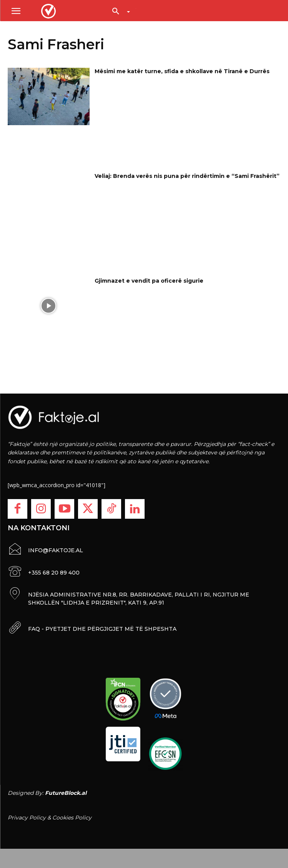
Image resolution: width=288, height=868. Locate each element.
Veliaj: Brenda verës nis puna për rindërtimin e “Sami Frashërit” (187, 176)
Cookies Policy (72, 818)
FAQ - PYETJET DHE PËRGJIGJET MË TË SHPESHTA (102, 629)
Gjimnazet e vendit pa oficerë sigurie (149, 281)
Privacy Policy (27, 818)
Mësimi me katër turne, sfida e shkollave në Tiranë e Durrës (182, 71)
